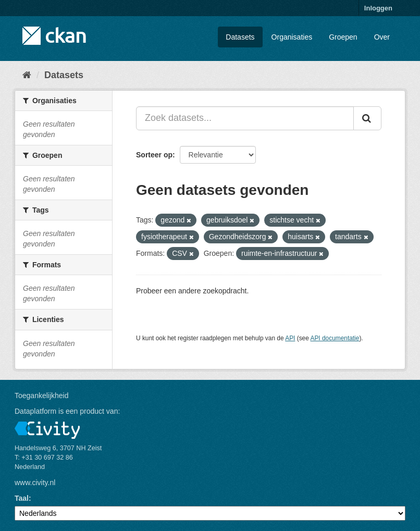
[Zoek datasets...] (245, 118)
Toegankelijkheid (42, 396)
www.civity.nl (35, 483)
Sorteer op (154, 155)
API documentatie (335, 338)
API (290, 338)
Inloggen (378, 8)
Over (382, 37)
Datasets (240, 37)
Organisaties (292, 37)
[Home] (27, 75)
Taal (22, 498)
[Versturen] (367, 118)
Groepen (343, 37)
